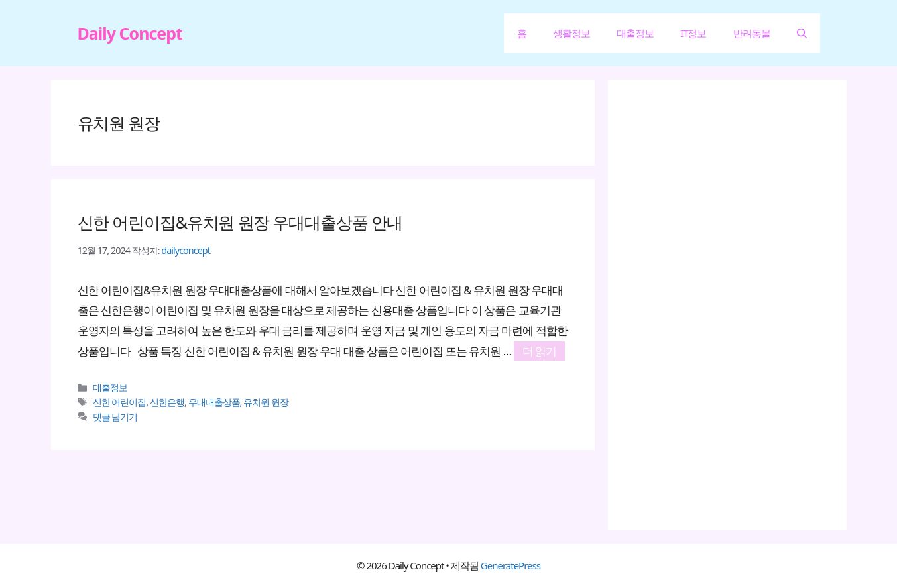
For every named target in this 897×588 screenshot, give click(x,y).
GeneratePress (510, 565)
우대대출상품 (214, 402)
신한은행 (167, 402)
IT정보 (693, 33)
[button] (802, 33)
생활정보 (571, 33)
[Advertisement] (734, 305)
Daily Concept (130, 33)
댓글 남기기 (115, 417)
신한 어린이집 (120, 402)
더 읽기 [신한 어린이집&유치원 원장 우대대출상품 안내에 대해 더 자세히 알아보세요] (539, 351)
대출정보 (635, 33)
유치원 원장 (266, 402)
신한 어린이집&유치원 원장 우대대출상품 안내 (240, 222)
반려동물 (752, 33)
